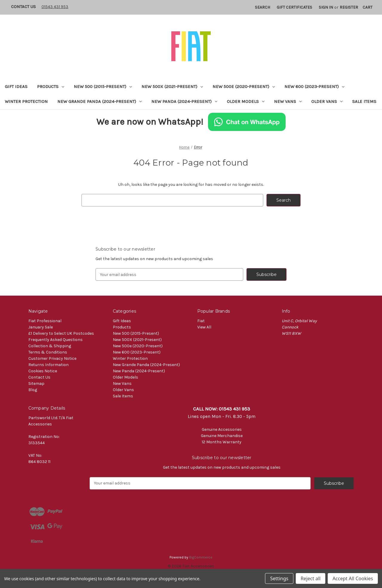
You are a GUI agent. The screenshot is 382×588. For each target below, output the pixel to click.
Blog (33, 390)
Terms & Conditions (48, 352)
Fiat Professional (45, 321)
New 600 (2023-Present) (314, 87)
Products (51, 87)
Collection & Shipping (50, 346)
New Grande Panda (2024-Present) (100, 101)
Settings (279, 578)
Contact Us (23, 7)
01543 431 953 (55, 7)
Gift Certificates (294, 7)
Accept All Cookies (353, 578)
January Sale (41, 327)
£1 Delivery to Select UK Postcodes (61, 333)
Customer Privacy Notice (52, 358)
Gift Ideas (16, 87)
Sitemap (36, 383)
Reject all (311, 578)
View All (204, 327)
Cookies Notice (43, 371)
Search (262, 7)
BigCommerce (201, 557)
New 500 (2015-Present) (103, 87)
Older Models (246, 101)
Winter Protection (26, 101)
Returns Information (48, 365)
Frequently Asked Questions (56, 340)
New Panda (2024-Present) (184, 101)
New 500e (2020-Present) (244, 87)
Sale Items (364, 101)
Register (349, 7)
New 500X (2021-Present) (172, 87)
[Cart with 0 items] (368, 7)
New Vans (288, 101)
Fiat (201, 321)
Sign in (326, 7)
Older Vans (327, 101)
